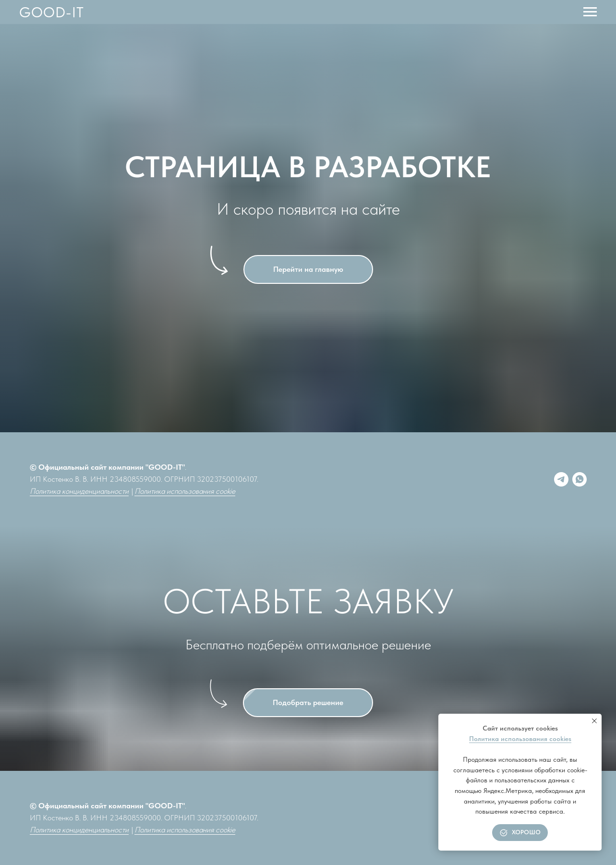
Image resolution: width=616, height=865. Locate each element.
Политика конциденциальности (79, 491)
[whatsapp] (580, 479)
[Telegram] (561, 479)
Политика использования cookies (520, 739)
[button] (308, 703)
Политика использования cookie (185, 491)
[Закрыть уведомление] (594, 721)
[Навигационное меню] (590, 12)
